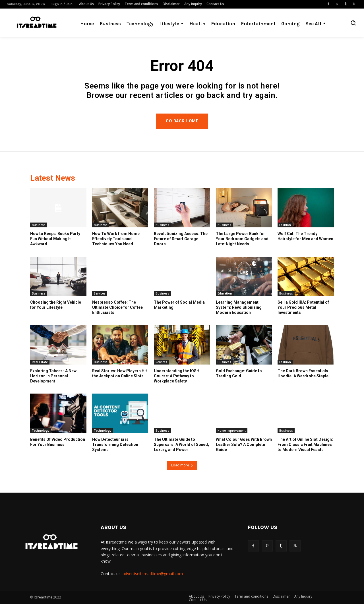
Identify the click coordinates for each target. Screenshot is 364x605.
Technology (41, 432)
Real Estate (40, 363)
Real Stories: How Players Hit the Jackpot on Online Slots (120, 374)
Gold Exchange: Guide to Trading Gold (239, 374)
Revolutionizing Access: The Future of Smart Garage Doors (181, 240)
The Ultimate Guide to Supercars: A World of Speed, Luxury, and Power (181, 446)
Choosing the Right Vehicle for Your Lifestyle (56, 306)
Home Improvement (232, 432)
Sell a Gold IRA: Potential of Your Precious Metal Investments (303, 308)
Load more (182, 466)
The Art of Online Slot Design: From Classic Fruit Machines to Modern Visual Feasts (305, 446)
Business (39, 226)
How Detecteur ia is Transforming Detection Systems (115, 446)
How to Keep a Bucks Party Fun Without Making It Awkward (55, 240)
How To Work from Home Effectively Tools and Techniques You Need (116, 240)
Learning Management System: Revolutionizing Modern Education (239, 308)
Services (100, 295)
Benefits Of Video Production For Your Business (58, 443)
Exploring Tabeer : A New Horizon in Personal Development (53, 377)
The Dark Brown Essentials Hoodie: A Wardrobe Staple (303, 374)
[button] (353, 23)
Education (225, 295)
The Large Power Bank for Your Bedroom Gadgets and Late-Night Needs (242, 240)
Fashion (285, 226)
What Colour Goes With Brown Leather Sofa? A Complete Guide (244, 446)
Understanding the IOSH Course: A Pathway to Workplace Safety (177, 377)
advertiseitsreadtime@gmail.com (153, 575)
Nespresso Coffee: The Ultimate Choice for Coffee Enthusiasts (117, 308)
